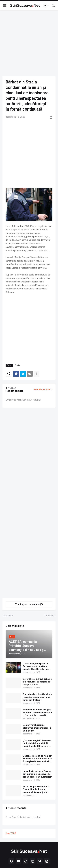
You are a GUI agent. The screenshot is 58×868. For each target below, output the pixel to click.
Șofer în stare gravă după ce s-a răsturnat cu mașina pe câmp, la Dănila (37, 682)
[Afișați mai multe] (37, 374)
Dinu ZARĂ (11, 833)
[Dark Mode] (46, 6)
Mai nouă (9, 616)
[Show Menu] (5, 6)
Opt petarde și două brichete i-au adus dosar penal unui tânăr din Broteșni (37, 697)
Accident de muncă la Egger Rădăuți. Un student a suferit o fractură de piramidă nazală (37, 713)
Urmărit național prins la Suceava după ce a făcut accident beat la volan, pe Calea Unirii (36, 667)
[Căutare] (53, 6)
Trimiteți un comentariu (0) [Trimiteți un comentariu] (29, 604)
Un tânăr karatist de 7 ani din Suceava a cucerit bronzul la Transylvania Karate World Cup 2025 (38, 759)
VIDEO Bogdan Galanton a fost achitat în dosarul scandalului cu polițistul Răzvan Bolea (36, 790)
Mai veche (49, 616)
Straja (17, 365)
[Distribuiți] (50, 117)
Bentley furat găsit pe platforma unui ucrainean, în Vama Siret (37, 728)
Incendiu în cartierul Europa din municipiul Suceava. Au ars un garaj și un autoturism (38, 774)
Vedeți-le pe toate (42, 389)
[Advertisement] (29, 43)
